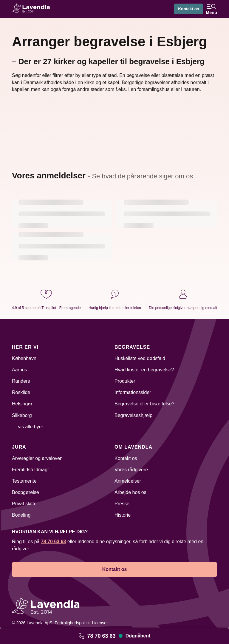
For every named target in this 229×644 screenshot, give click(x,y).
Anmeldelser (128, 481)
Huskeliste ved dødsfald (140, 358)
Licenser (100, 623)
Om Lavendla (133, 447)
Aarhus (20, 370)
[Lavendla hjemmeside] (33, 9)
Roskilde (21, 392)
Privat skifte (24, 504)
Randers (21, 381)
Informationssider (133, 392)
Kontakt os (188, 9)
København (24, 358)
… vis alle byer (28, 427)
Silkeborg (22, 415)
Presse (122, 504)
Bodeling (21, 515)
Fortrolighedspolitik (72, 623)
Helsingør (22, 404)
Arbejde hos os (130, 492)
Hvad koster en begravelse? (144, 370)
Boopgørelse (25, 492)
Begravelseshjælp (133, 415)
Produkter (125, 381)
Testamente (24, 481)
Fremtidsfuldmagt (30, 470)
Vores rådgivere (131, 470)
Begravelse (132, 347)
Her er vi (25, 347)
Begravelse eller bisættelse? (144, 404)
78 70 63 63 (101, 636)
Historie (123, 515)
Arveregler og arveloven (37, 458)
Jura (19, 447)
